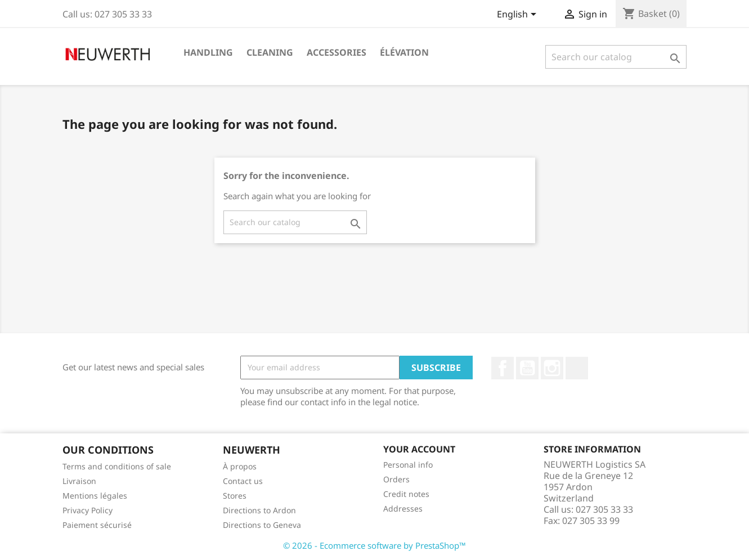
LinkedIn (577, 368)
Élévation (404, 52)
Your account (419, 449)
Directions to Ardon (259, 510)
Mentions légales (95, 496)
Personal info (408, 465)
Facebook (503, 368)
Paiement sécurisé (97, 525)
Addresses (403, 509)
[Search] (616, 57)
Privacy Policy (88, 510)
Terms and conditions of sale (117, 466)
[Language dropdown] (519, 15)
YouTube (527, 368)
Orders (396, 479)
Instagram (552, 368)
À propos (240, 466)
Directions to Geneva (262, 525)
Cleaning (270, 52)
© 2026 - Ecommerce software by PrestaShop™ (374, 545)
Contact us (243, 481)
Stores (235, 496)
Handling (208, 52)
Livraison (79, 481)
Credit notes (406, 494)
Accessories (337, 52)
